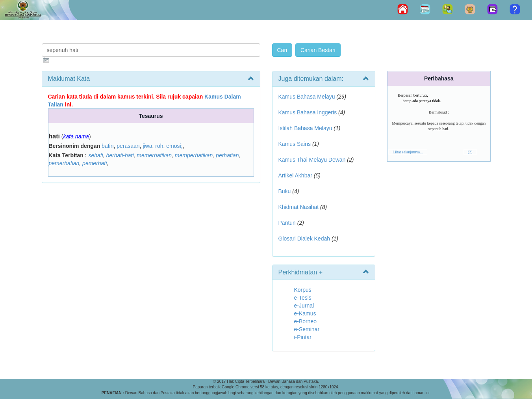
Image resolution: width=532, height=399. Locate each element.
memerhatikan (154, 155)
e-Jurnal (304, 306)
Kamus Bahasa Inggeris (308, 112)
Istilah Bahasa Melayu (305, 128)
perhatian (227, 155)
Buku (285, 191)
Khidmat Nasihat (299, 207)
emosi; (174, 146)
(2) (470, 152)
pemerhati (95, 163)
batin (108, 146)
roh (159, 146)
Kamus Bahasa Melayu (308, 97)
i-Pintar (303, 337)
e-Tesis (303, 298)
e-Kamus (305, 313)
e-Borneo (306, 321)
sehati (95, 155)
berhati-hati (120, 155)
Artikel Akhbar (295, 175)
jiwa (147, 146)
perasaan (128, 146)
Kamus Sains (295, 144)
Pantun (287, 223)
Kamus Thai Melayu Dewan (312, 160)
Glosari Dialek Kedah (304, 239)
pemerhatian (64, 163)
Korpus (303, 290)
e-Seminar (307, 329)
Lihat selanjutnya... (408, 152)
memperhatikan (194, 155)
